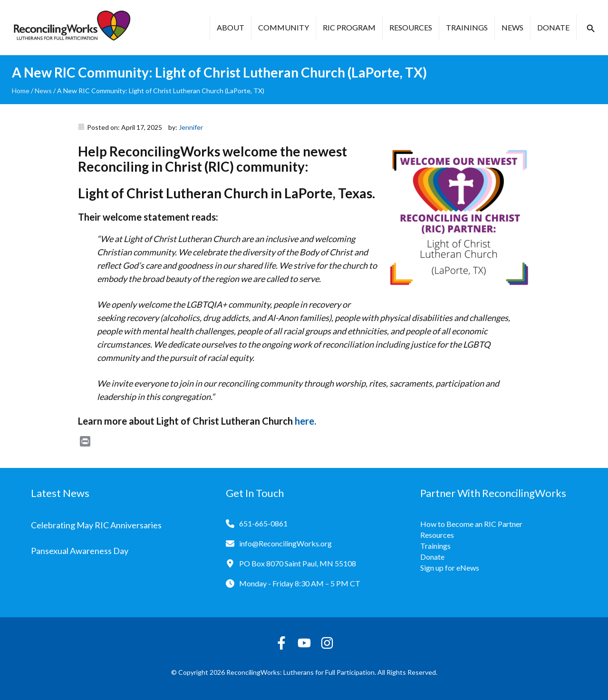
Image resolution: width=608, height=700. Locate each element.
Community (284, 27)
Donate (553, 27)
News (512, 27)
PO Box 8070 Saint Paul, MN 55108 (298, 563)
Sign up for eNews (450, 568)
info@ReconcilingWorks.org (285, 543)
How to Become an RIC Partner (471, 524)
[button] (591, 29)
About (231, 27)
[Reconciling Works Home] (71, 28)
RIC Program (349, 27)
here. (305, 421)
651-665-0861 (263, 523)
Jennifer (191, 127)
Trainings (467, 27)
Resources (411, 27)
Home (21, 91)
